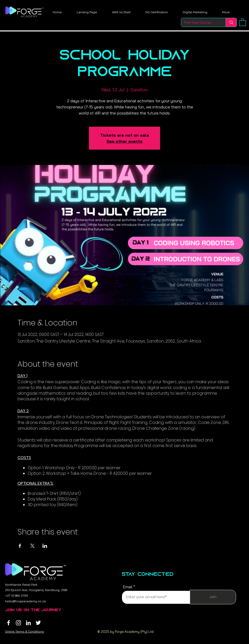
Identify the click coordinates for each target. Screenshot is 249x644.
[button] (243, 22)
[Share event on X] (32, 546)
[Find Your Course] (200, 22)
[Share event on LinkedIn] (45, 546)
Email (128, 587)
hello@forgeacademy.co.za (25, 601)
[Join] (213, 597)
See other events (124, 141)
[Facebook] (9, 623)
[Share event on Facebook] (20, 546)
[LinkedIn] (28, 623)
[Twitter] (38, 623)
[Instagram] (18, 623)
